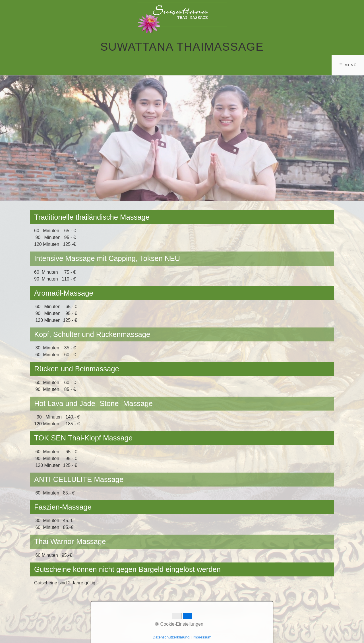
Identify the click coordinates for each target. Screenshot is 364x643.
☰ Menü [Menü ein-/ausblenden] (348, 65)
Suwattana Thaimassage (182, 47)
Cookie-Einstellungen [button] (179, 624)
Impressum (202, 637)
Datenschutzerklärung (171, 637)
